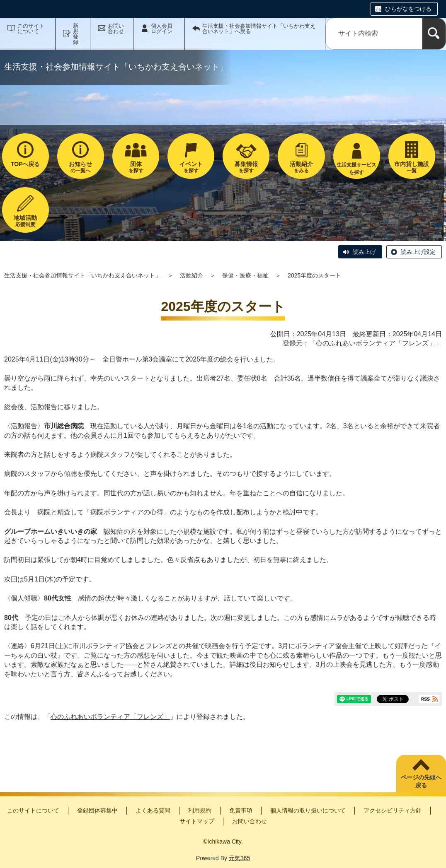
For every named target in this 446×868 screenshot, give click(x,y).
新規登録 (76, 34)
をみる (301, 167)
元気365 (239, 858)
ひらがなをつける (408, 9)
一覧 (412, 167)
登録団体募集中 (97, 810)
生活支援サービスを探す (356, 169)
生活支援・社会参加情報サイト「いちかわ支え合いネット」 (82, 275)
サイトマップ (197, 821)
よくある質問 (153, 810)
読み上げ (364, 252)
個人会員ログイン (162, 29)
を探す (136, 167)
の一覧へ (81, 167)
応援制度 (25, 221)
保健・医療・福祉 (245, 275)
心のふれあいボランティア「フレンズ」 (376, 343)
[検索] (434, 34)
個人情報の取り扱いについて (308, 810)
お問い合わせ (116, 29)
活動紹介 (191, 275)
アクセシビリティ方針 (393, 810)
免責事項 (241, 810)
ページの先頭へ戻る (421, 781)
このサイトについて (31, 29)
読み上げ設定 (418, 252)
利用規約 (200, 810)
